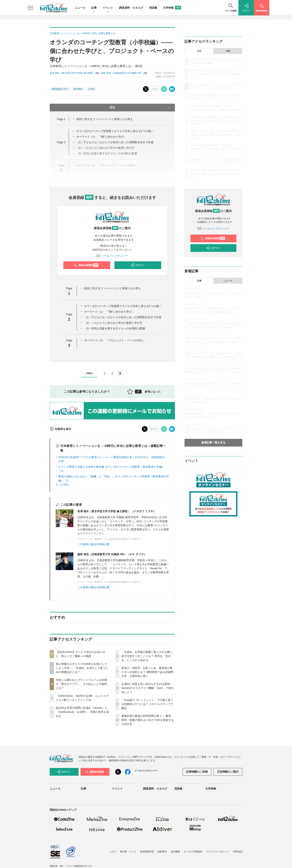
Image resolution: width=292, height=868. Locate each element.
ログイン (137, 265)
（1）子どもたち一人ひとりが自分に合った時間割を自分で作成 (115, 142)
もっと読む (62, 484)
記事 (94, 8)
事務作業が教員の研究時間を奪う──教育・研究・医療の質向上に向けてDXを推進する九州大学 (148, 720)
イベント (108, 8)
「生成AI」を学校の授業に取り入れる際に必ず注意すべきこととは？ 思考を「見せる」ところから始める (147, 656)
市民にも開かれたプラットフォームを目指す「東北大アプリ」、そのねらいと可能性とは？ (81, 684)
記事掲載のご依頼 (197, 772)
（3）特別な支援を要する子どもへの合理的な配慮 (115, 328)
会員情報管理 (147, 852)
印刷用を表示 (60, 429)
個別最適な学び (60, 89)
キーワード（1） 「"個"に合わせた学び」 (101, 137)
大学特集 (172, 8)
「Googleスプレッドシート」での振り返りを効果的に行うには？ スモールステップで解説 (147, 704)
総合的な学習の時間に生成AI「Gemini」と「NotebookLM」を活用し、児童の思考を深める (82, 712)
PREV (88, 374)
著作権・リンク (128, 852)
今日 (199, 51)
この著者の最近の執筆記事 (93, 544)
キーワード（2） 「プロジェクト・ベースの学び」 (115, 340)
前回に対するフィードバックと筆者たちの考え (105, 119)
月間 (228, 51)
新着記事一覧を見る (213, 442)
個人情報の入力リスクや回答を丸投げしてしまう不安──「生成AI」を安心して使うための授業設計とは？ (82, 668)
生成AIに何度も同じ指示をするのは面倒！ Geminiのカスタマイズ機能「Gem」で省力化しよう (147, 688)
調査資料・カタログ (131, 8)
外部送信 (238, 852)
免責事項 (162, 852)
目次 (140, 108)
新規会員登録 (86, 265)
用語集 (153, 8)
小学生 (91, 89)
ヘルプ (112, 852)
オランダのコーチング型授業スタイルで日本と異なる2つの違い (115, 131)
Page (61, 119)
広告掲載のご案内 (228, 772)
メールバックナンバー (112, 256)
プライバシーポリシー (218, 852)
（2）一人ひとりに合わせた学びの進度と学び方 (113, 323)
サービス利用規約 (193, 852)
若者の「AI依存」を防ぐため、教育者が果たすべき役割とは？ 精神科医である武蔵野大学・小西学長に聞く (147, 672)
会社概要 (175, 852)
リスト (154, 89)
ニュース (80, 8)
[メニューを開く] (30, 8)
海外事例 (78, 89)
